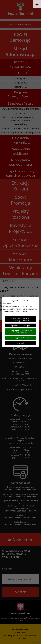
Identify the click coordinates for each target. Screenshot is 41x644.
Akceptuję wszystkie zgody (20, 338)
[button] (37, 4)
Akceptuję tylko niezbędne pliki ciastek (20, 332)
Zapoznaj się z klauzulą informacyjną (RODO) (21, 319)
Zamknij (21, 343)
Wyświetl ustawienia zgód (20, 326)
